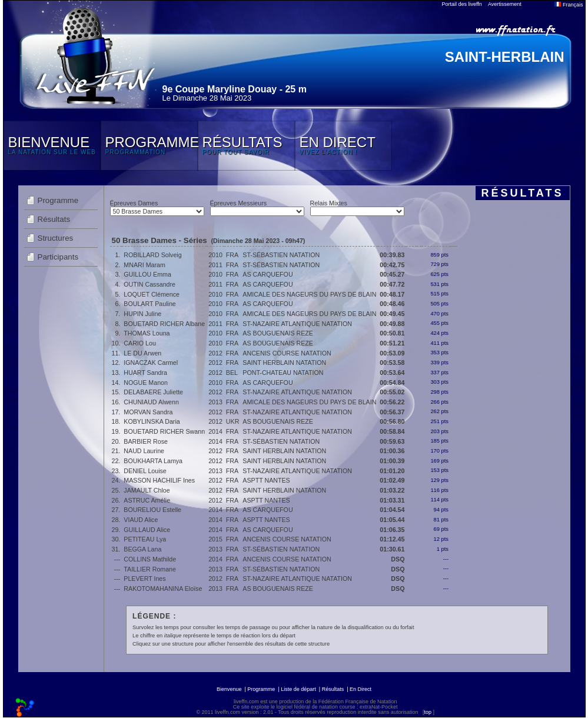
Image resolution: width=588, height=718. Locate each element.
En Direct (361, 689)
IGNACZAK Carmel (151, 363)
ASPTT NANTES (266, 480)
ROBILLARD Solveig (152, 255)
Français (569, 5)
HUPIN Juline (142, 314)
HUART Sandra (145, 373)
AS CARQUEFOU (268, 274)
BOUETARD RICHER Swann (164, 431)
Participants (58, 257)
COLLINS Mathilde (150, 559)
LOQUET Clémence (152, 294)
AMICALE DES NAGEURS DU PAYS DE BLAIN (309, 294)
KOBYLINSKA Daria (152, 421)
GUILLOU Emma (147, 274)
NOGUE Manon (146, 383)
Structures (56, 238)
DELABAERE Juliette (153, 392)
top (428, 712)
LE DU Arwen (142, 353)
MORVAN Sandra (148, 412)
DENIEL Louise (145, 471)
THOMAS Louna (147, 333)
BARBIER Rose (146, 441)
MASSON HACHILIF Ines (159, 480)
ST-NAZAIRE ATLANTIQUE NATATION (297, 324)
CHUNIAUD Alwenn (151, 402)
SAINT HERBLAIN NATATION (284, 363)
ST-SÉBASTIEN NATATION (281, 255)
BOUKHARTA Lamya (153, 461)
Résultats (54, 219)
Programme (58, 200)
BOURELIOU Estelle (152, 510)
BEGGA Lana (142, 549)
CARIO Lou (140, 343)
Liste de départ (298, 689)
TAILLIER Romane (150, 569)
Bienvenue (229, 689)
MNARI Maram (144, 265)
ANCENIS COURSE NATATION (287, 353)
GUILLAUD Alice (147, 530)
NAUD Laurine (144, 451)
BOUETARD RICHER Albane (164, 324)
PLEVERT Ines (144, 579)
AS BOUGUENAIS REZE (278, 333)
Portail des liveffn (462, 4)
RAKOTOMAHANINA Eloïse (163, 589)
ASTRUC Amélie (147, 500)
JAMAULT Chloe (147, 490)
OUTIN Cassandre (150, 284)
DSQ (398, 559)
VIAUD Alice (141, 520)
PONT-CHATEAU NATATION (283, 373)
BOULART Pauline (150, 304)
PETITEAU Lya (145, 539)
